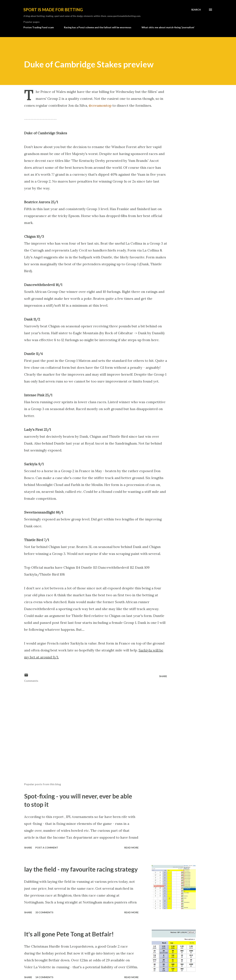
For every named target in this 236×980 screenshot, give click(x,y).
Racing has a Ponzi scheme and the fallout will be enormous (98, 27)
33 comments (44, 912)
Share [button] (163, 676)
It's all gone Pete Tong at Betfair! (69, 934)
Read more (131, 848)
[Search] (196, 10)
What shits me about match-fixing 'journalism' (168, 27)
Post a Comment (47, 848)
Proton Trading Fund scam (39, 27)
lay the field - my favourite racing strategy (81, 869)
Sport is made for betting (53, 10)
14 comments (44, 977)
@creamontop (100, 105)
